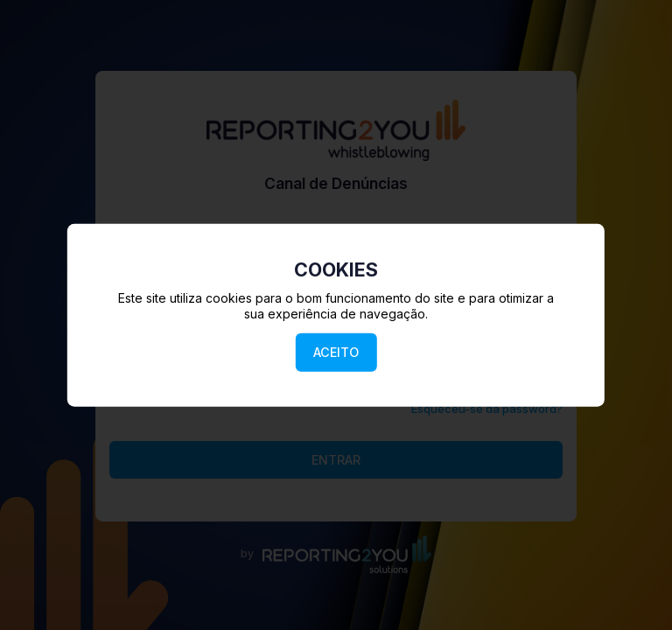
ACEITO (336, 352)
